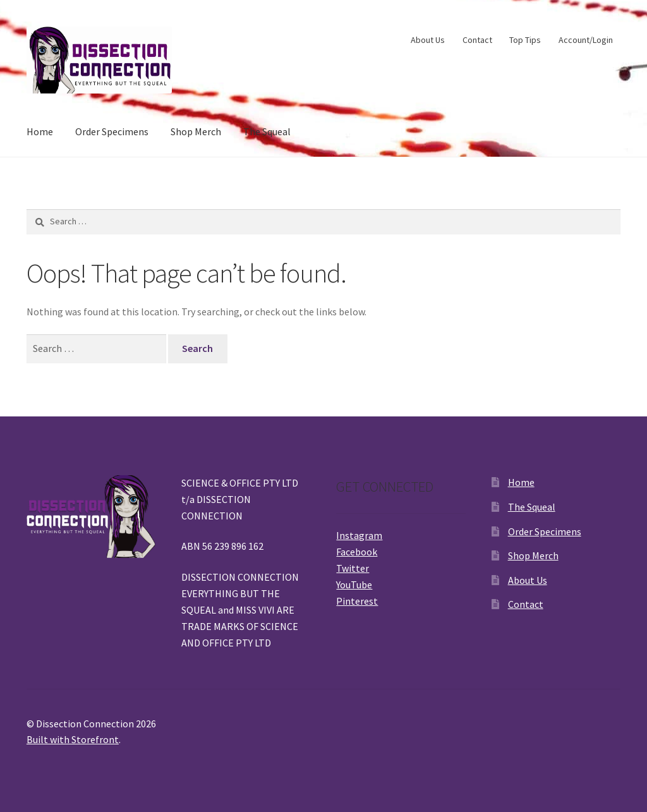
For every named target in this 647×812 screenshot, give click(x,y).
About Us (428, 40)
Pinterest (357, 601)
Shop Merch (196, 131)
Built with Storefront (73, 739)
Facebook (357, 552)
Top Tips (525, 40)
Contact (477, 40)
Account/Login (586, 40)
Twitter (353, 568)
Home (40, 131)
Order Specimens (112, 131)
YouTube (354, 585)
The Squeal (267, 131)
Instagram (359, 535)
